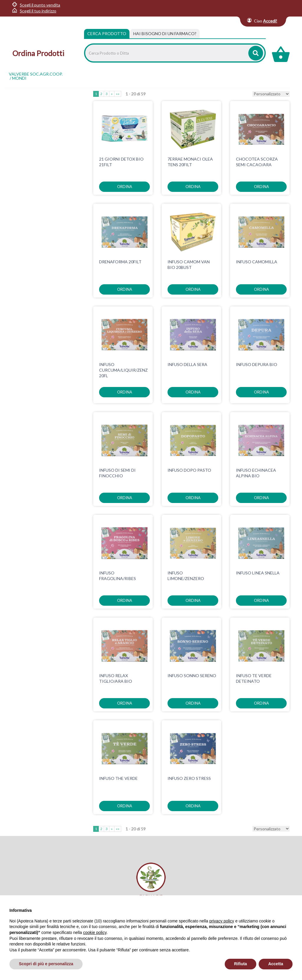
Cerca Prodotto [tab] (107, 34)
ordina (125, 187)
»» (118, 94)
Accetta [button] (276, 964)
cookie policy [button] (95, 932)
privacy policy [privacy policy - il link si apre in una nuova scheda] (222, 921)
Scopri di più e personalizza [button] (46, 964)
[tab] (165, 34)
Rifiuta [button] (241, 964)
